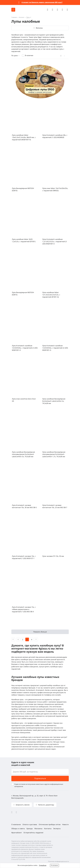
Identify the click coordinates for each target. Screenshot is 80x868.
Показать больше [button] (40, 632)
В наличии (29, 55)
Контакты (48, 828)
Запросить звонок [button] (22, 805)
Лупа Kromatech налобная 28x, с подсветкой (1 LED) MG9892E (55, 136)
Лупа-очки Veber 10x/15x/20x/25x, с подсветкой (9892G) (55, 189)
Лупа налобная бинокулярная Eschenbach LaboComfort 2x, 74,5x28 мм (54, 401)
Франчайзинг (17, 833)
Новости (65, 824)
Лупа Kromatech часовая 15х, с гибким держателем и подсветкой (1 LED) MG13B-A (24, 609)
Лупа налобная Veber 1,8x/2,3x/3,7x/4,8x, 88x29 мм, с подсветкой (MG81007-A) (24, 137)
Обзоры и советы (18, 828)
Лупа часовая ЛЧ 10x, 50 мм (53, 556)
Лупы (28, 17)
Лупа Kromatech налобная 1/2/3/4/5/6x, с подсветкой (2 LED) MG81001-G (55, 348)
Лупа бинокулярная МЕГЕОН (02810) (23, 189)
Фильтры (39, 28)
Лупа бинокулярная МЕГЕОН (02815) (23, 294)
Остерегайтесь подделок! (33, 833)
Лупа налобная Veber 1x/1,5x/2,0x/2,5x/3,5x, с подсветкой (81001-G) (51, 295)
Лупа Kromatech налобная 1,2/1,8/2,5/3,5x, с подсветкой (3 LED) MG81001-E (54, 241)
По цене (15, 56)
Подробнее (43, 865)
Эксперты (57, 828)
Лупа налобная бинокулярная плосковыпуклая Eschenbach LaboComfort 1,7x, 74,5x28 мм (54, 454)
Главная (14, 17)
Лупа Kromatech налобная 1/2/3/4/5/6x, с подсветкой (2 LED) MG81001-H (25, 348)
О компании (16, 824)
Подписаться (40, 778)
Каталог (22, 17)
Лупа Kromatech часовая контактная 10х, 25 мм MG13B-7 (55, 506)
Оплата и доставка (30, 824)
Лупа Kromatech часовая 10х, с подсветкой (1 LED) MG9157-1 (24, 557)
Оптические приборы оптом (50, 824)
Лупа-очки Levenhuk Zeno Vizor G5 (24, 400)
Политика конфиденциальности (58, 861)
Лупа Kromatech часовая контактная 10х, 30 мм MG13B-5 (24, 506)
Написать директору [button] (46, 805)
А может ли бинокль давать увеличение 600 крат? (42, 2)
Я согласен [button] (54, 865)
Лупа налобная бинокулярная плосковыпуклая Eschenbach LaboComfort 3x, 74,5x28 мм (23, 454)
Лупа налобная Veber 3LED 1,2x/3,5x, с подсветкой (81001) (24, 240)
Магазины (38, 828)
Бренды (30, 828)
